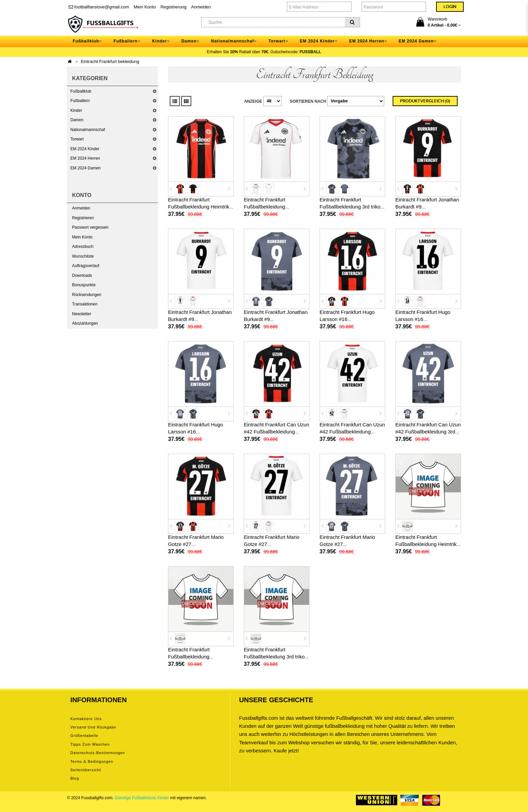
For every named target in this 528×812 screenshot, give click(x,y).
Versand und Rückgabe (93, 727)
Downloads (82, 275)
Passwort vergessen (90, 227)
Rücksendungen (87, 295)
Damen (77, 120)
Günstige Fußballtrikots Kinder (142, 798)
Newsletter (82, 314)
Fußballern (80, 101)
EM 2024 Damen (86, 168)
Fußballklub (81, 91)
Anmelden (201, 7)
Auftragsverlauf (86, 266)
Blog (75, 778)
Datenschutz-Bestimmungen (98, 753)
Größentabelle (84, 736)
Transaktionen (85, 304)
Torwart (77, 139)
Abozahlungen (85, 323)
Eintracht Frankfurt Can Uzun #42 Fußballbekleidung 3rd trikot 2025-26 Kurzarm (428, 432)
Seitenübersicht (86, 770)
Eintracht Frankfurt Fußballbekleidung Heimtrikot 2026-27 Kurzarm (428, 544)
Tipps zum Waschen (90, 744)
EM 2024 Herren (85, 158)
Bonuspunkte (84, 285)
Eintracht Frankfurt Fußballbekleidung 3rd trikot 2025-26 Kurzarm (351, 207)
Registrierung (173, 7)
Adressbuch (83, 247)
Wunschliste (83, 256)
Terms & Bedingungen (92, 761)
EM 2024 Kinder (85, 149)
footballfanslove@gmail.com (99, 7)
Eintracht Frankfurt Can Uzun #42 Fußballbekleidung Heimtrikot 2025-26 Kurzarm (276, 432)
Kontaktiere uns (86, 719)
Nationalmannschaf (88, 130)
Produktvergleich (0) (425, 101)
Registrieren (83, 218)
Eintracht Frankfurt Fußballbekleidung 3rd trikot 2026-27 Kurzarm (275, 657)
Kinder (76, 110)
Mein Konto (145, 7)
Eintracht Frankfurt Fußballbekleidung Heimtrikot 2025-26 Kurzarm (201, 207)
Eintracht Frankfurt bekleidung (110, 61)
